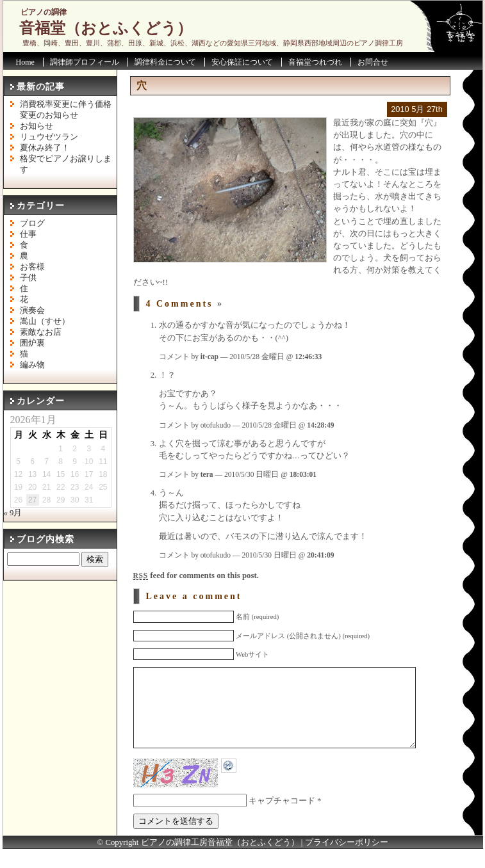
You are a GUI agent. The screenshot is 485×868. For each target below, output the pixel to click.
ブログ (32, 223)
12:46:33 (308, 357)
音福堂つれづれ (315, 62)
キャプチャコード (282, 820)
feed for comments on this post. (196, 575)
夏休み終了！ (45, 148)
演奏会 (32, 310)
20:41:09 (320, 555)
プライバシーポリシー (347, 862)
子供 (28, 278)
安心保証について (242, 62)
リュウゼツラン (49, 137)
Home (25, 62)
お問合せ (373, 62)
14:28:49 (320, 425)
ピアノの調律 (44, 12)
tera (207, 474)
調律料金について (165, 62)
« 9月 (13, 513)
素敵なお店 (41, 332)
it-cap (210, 357)
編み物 (32, 365)
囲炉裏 (32, 343)
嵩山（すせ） (45, 321)
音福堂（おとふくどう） (106, 28)
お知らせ (37, 126)
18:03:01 (303, 474)
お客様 (32, 267)
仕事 (28, 234)
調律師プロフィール (85, 62)
